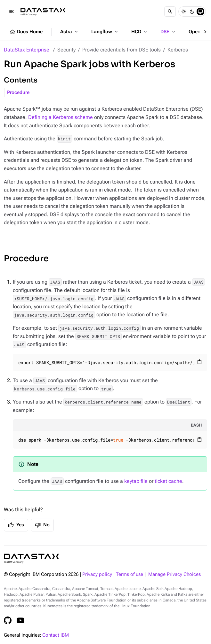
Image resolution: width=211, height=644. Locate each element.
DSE (168, 32)
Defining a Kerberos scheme (61, 117)
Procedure (18, 93)
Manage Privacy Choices (174, 574)
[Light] (184, 12)
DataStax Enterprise (27, 50)
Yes (16, 525)
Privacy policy (97, 574)
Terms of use (130, 574)
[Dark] (192, 12)
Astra (70, 32)
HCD (140, 32)
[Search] (170, 12)
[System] (200, 12)
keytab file (136, 481)
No (42, 525)
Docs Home (26, 32)
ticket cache (168, 481)
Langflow (105, 32)
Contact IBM (56, 635)
